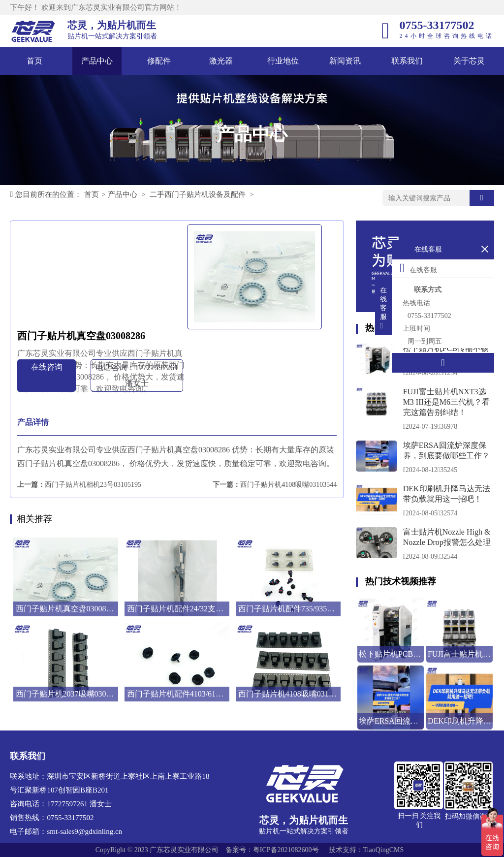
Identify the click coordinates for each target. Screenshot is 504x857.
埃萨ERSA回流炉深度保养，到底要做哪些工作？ (446, 450)
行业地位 (283, 61)
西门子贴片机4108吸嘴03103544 (288, 485)
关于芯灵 (469, 61)
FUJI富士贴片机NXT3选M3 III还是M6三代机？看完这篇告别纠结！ (446, 402)
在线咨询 (47, 367)
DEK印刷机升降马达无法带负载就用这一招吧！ (447, 494)
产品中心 (97, 61)
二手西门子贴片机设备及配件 (198, 194)
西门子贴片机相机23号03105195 (93, 485)
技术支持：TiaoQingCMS (366, 850)
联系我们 (407, 61)
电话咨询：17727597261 (137, 375)
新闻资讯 (345, 61)
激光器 (221, 61)
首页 (34, 61)
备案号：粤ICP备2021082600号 (272, 850)
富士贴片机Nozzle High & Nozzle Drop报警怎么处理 (447, 537)
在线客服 (418, 268)
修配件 (159, 61)
